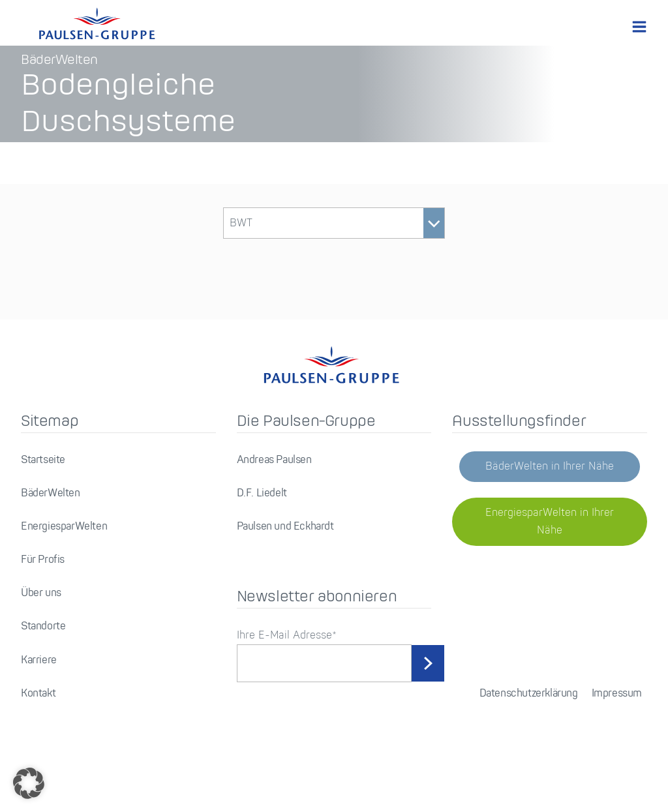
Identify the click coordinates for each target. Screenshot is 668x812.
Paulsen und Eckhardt (285, 570)
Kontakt (38, 736)
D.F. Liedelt (262, 536)
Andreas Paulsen (274, 503)
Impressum (617, 736)
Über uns (41, 636)
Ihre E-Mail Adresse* (287, 679)
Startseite (43, 503)
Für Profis (43, 603)
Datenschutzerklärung (529, 736)
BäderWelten (51, 536)
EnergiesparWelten (64, 570)
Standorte (43, 669)
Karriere (39, 703)
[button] (29, 783)
